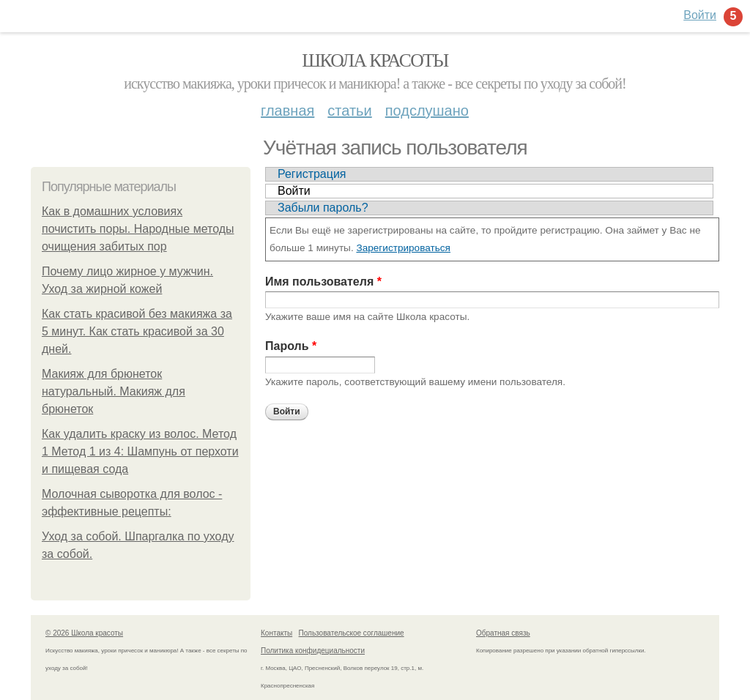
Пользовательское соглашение (352, 633)
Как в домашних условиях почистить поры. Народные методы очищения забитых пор (138, 229)
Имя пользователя (323, 282)
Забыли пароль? (323, 208)
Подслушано (427, 111)
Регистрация (312, 174)
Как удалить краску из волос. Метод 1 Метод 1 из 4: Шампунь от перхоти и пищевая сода (140, 451)
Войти (294, 191)
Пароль (291, 346)
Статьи (349, 111)
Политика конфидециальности (313, 651)
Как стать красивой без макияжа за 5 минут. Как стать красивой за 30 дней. (137, 331)
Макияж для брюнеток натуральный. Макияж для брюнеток (114, 391)
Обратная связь (503, 633)
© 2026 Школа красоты (84, 633)
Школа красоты (375, 60)
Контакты (276, 633)
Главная (287, 111)
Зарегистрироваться (403, 248)
